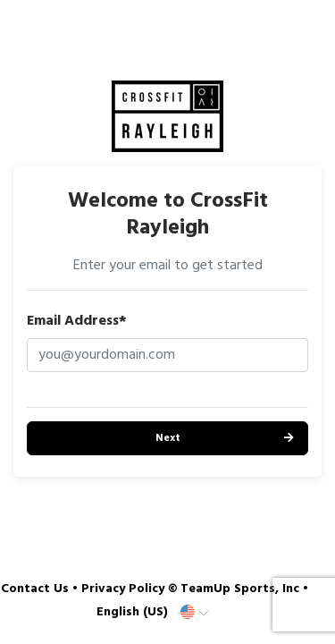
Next (168, 438)
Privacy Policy (123, 589)
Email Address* (77, 321)
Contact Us (35, 589)
